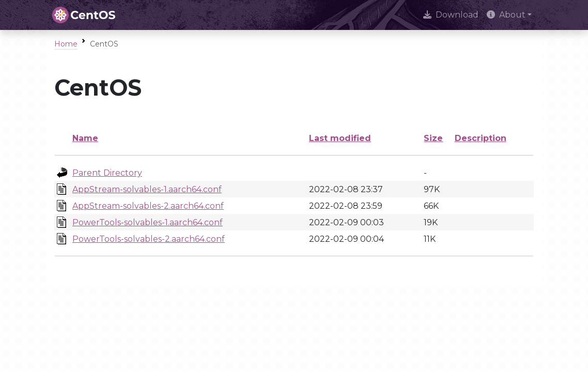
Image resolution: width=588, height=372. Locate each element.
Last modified (340, 138)
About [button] (506, 15)
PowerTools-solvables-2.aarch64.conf (149, 239)
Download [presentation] (451, 15)
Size (433, 138)
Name (85, 138)
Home (66, 44)
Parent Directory (107, 173)
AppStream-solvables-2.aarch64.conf (148, 206)
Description (481, 138)
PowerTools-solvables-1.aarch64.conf (148, 222)
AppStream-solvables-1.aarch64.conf (147, 189)
